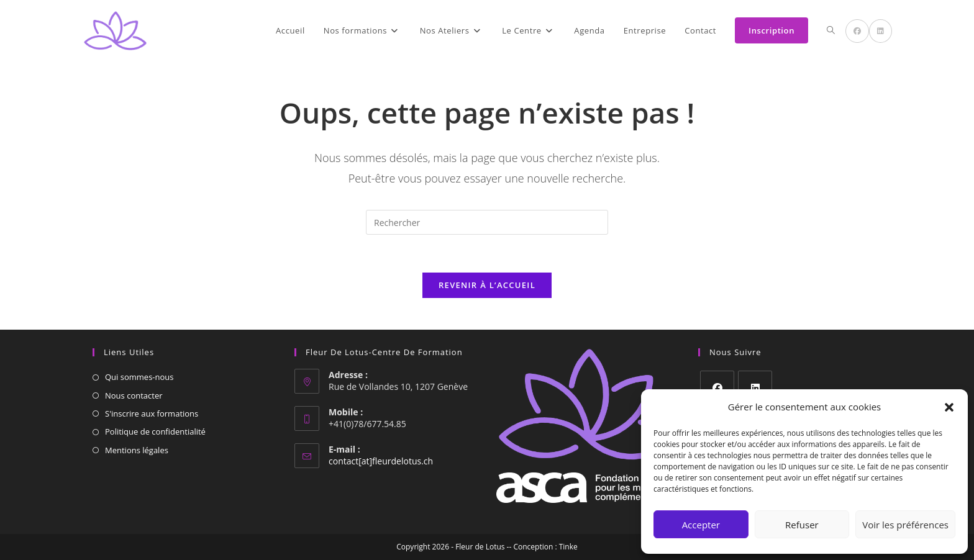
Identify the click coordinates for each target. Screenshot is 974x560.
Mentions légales (137, 450)
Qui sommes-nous (139, 377)
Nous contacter (134, 395)
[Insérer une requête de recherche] (487, 222)
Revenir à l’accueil (487, 285)
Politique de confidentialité (155, 431)
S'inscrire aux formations (152, 413)
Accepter (701, 525)
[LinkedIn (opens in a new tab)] (881, 31)
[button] (949, 407)
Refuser (802, 525)
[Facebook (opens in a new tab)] (857, 31)
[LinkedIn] (755, 388)
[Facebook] (717, 388)
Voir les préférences (905, 525)
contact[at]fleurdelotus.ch (381, 461)
